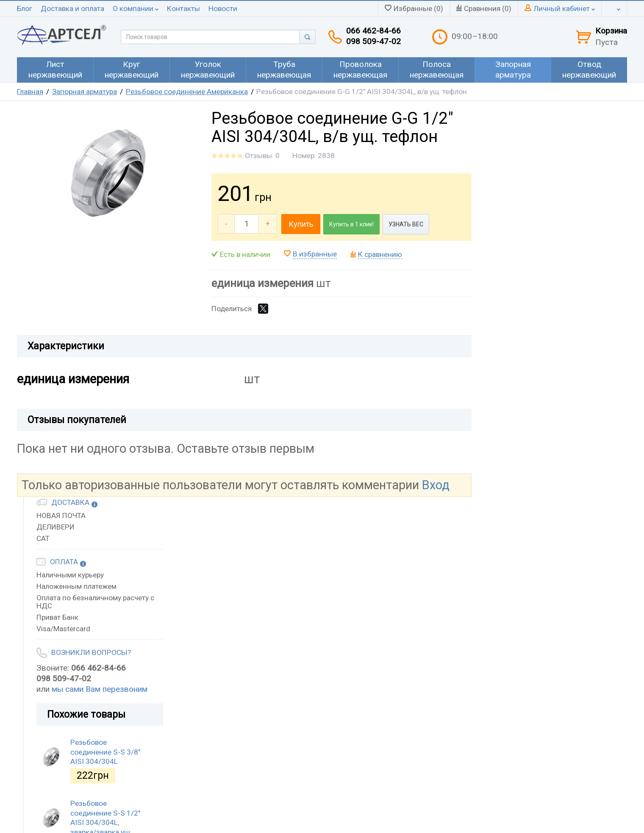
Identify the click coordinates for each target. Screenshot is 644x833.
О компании (136, 8)
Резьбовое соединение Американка (187, 92)
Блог (25, 8)
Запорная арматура (85, 92)
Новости (223, 8)
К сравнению (380, 254)
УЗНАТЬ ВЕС (406, 224)
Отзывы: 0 (262, 156)
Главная (30, 92)
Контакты (183, 8)
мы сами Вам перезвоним (100, 689)
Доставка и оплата (72, 8)
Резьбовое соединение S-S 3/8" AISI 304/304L (105, 752)
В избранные (315, 254)
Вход (436, 485)
